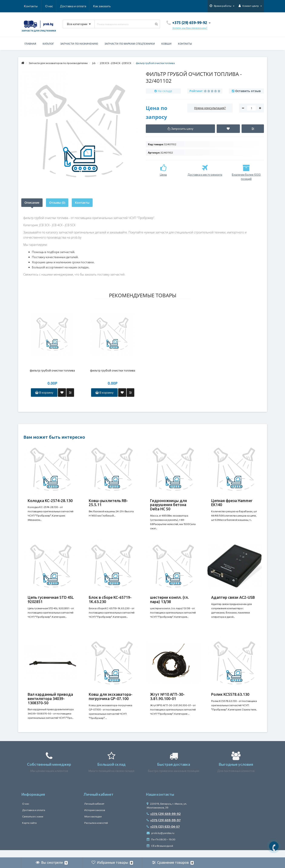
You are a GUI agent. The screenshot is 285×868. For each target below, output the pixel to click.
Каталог (48, 44)
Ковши (166, 44)
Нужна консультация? (210, 108)
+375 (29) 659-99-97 (164, 827)
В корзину (44, 392)
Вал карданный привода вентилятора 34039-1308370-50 (50, 704)
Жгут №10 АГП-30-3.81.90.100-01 (167, 702)
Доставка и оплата (52, 6)
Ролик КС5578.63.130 (230, 699)
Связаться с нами (33, 824)
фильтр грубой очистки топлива (52, 370)
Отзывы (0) (57, 203)
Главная (30, 44)
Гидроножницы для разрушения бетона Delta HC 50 (168, 505)
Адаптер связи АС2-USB (233, 600)
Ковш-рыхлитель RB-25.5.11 (108, 503)
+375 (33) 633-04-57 (163, 834)
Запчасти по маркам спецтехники (130, 44)
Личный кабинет (94, 811)
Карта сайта (29, 830)
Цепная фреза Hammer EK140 (232, 503)
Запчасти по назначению (79, 44)
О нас (28, 6)
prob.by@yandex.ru (160, 840)
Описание (32, 203)
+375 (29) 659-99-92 (164, 821)
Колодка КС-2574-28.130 (50, 501)
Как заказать (82, 6)
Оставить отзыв (248, 91)
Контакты (105, 6)
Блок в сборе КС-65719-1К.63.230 (110, 602)
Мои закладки (93, 824)
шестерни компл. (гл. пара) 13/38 (169, 602)
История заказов (95, 817)
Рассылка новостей (96, 830)
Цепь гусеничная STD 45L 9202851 (51, 602)
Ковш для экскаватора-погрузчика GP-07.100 (111, 702)
